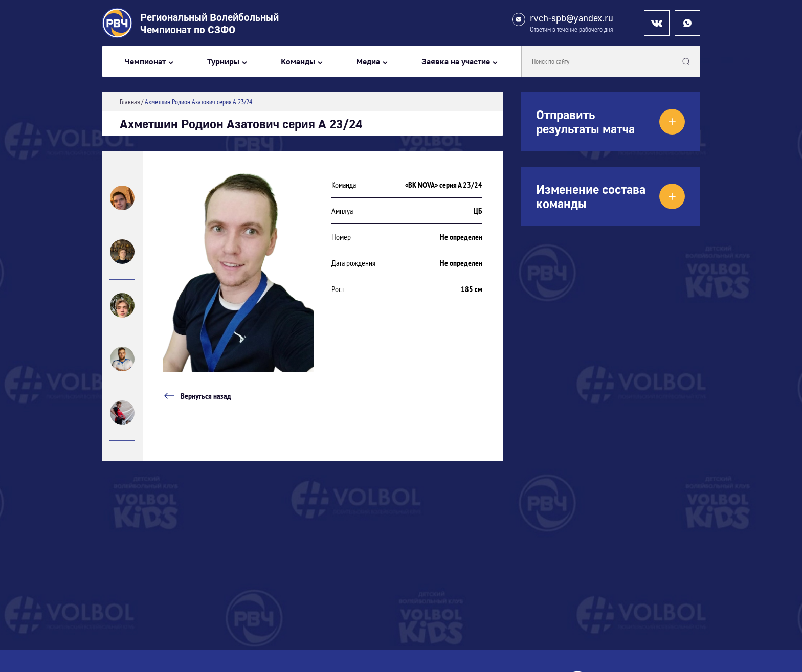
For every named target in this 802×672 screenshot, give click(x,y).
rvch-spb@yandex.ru (572, 18)
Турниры (223, 62)
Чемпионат (145, 62)
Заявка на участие (456, 62)
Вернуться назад (197, 396)
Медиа (368, 62)
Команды (298, 62)
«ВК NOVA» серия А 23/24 (444, 185)
